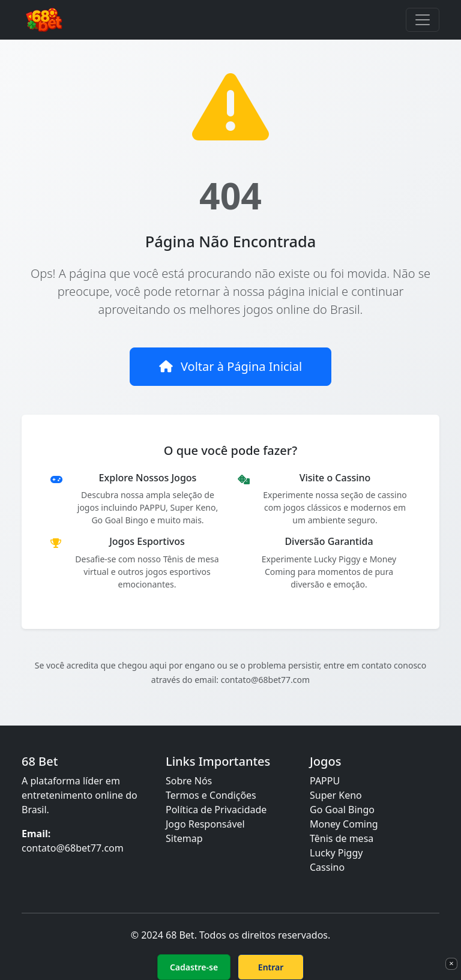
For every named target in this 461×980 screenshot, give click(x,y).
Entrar (271, 967)
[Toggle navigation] (423, 20)
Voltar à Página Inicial (230, 366)
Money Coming (344, 824)
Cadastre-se (194, 967)
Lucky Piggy (336, 853)
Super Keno (336, 795)
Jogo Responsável (205, 824)
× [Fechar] (451, 963)
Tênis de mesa (342, 838)
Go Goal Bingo (342, 810)
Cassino (327, 867)
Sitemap (184, 838)
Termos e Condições (211, 795)
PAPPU (325, 781)
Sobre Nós (189, 781)
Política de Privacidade (216, 810)
